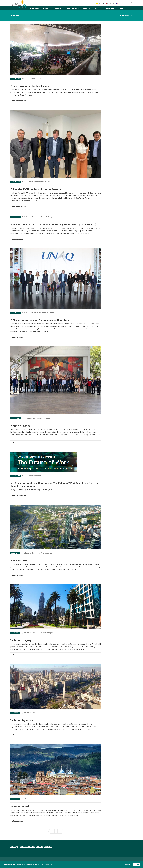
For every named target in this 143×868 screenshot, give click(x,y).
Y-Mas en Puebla (20, 426)
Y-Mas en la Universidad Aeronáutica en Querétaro (40, 320)
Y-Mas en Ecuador (21, 806)
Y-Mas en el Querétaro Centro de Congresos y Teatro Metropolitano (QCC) (53, 225)
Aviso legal (14, 847)
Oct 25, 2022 (16, 476)
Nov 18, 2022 (16, 182)
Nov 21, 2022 (16, 79)
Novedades (36, 79)
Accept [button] (136, 864)
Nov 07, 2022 (16, 418)
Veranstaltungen (47, 217)
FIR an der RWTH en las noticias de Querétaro (37, 189)
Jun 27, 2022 (15, 713)
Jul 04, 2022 (15, 633)
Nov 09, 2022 (16, 313)
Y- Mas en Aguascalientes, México (30, 86)
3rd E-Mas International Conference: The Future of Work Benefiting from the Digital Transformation (55, 485)
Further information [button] (45, 864)
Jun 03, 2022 (15, 799)
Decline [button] (128, 864)
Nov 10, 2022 (16, 217)
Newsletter (48, 847)
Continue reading (17, 101)
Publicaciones (46, 182)
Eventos (29, 79)
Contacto (39, 847)
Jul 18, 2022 (15, 553)
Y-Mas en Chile (19, 561)
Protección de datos (27, 847)
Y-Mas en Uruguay (21, 640)
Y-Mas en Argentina (22, 720)
